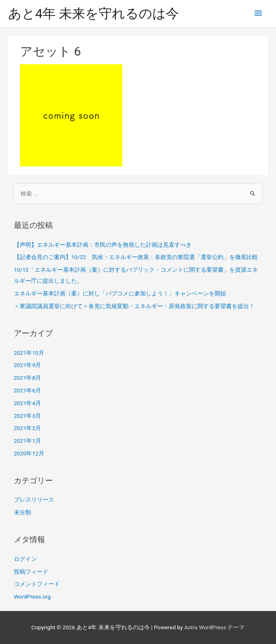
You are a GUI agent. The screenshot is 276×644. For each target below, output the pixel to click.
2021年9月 (27, 365)
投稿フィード (31, 572)
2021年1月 (27, 441)
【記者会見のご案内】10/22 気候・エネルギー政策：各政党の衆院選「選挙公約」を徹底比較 (136, 257)
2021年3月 (27, 416)
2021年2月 (27, 428)
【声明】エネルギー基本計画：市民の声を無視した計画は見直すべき (103, 245)
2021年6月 (27, 390)
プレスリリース (34, 500)
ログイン (25, 559)
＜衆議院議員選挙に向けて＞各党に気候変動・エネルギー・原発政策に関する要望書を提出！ (134, 306)
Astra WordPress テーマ (214, 627)
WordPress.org (32, 597)
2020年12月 (29, 453)
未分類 (23, 512)
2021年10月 (29, 353)
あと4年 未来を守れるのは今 (94, 14)
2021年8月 (27, 378)
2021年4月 (27, 403)
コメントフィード (37, 584)
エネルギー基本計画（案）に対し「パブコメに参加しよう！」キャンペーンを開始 (120, 293)
